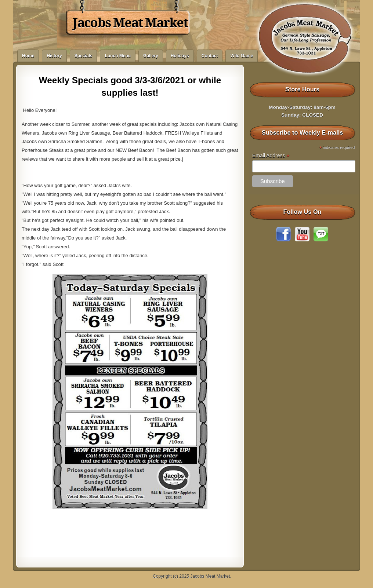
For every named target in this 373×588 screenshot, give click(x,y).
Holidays (180, 56)
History (54, 56)
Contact (210, 56)
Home (28, 56)
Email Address (271, 156)
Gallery (151, 56)
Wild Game (242, 56)
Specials (84, 56)
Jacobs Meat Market (130, 23)
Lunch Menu (118, 56)
